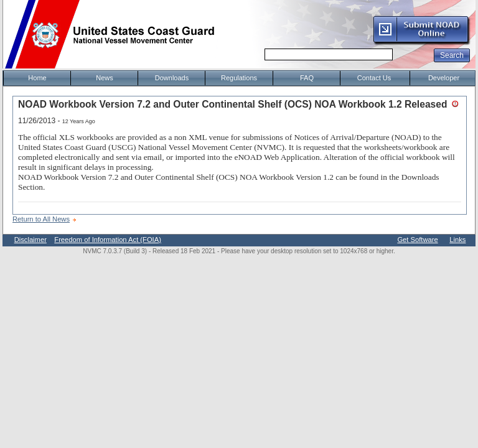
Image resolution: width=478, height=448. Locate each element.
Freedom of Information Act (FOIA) (108, 240)
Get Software (417, 240)
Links (457, 240)
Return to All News (41, 219)
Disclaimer (30, 240)
